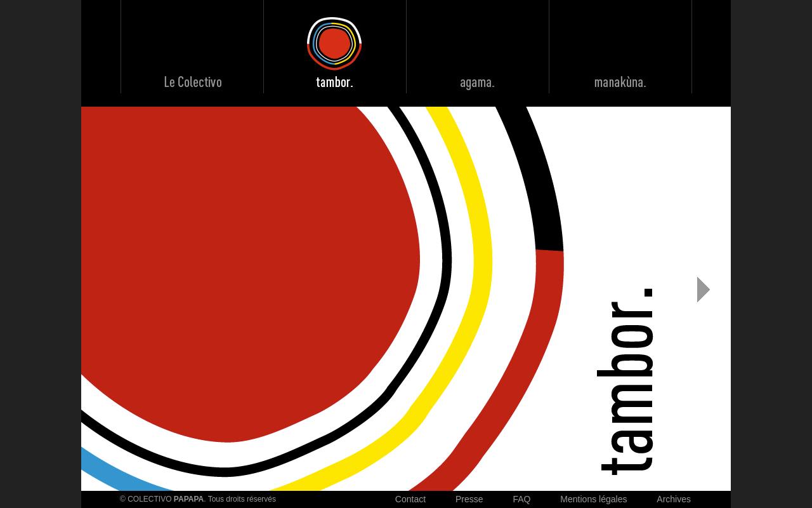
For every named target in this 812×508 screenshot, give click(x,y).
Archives (674, 499)
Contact (410, 499)
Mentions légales (593, 499)
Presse (469, 499)
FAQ (521, 499)
